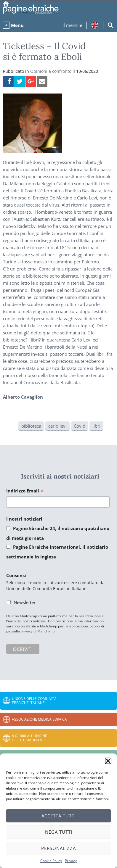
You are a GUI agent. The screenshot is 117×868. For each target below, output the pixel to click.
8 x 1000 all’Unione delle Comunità (29, 738)
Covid (80, 426)
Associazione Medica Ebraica (39, 719)
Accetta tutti (59, 816)
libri (96, 426)
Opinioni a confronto (51, 71)
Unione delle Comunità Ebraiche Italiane (34, 701)
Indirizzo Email (25, 491)
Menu (17, 25)
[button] (108, 761)
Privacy (71, 861)
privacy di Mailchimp (38, 631)
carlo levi (57, 426)
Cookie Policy (51, 861)
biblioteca (31, 426)
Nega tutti (59, 832)
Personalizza (59, 848)
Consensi (16, 575)
